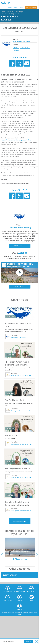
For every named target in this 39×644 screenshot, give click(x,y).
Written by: (20, 225)
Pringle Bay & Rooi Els (10, 18)
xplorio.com (25, 612)
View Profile (19, 246)
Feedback (16, 7)
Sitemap (20, 614)
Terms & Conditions (33, 612)
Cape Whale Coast (12, 12)
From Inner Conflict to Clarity (18, 502)
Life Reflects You (12, 435)
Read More (20, 287)
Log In (21, 7)
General (17, 14)
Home (3, 12)
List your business (31, 7)
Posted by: (16, 39)
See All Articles (20, 521)
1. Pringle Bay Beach (20, 559)
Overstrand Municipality (21, 41)
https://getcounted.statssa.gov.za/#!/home (17, 140)
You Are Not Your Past (15, 400)
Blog (12, 14)
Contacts (10, 7)
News (16, 47)
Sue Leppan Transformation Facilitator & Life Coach (21, 375)
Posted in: (15, 45)
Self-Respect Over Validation (17, 469)
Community (25, 47)
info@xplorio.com (19, 612)
